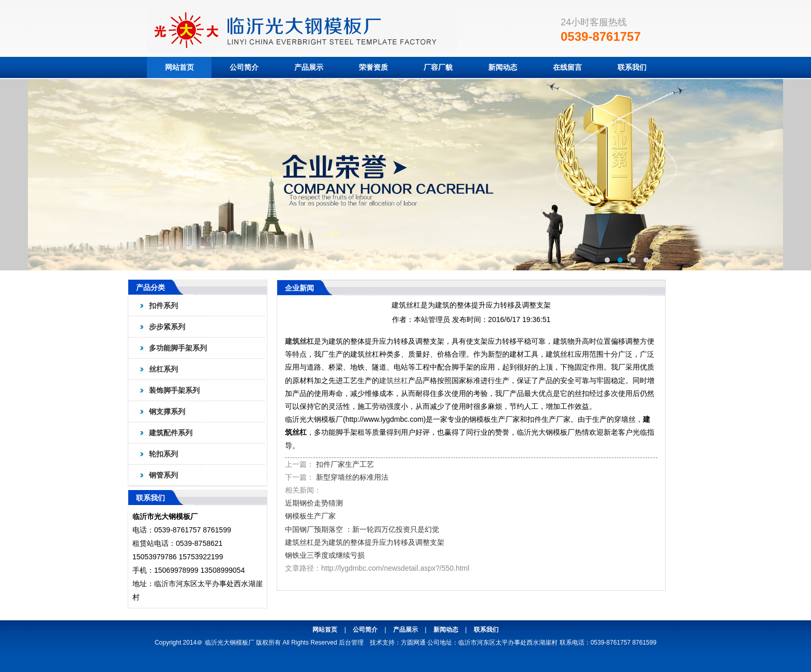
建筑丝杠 (299, 341)
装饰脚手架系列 (174, 390)
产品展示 (309, 67)
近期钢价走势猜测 (314, 503)
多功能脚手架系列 (178, 348)
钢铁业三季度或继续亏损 (325, 555)
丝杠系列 (163, 369)
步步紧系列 (167, 327)
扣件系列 (163, 306)
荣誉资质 (373, 67)
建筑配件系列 (171, 433)
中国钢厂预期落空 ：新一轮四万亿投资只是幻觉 (362, 529)
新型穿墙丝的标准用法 (352, 477)
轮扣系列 (163, 454)
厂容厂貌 (438, 67)
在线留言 (567, 67)
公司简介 (244, 67)
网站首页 (179, 67)
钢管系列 (163, 475)
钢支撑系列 (167, 411)
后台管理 (351, 643)
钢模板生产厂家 (310, 516)
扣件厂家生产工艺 (345, 464)
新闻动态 (503, 67)
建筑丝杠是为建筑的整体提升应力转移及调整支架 (365, 542)
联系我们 (632, 67)
